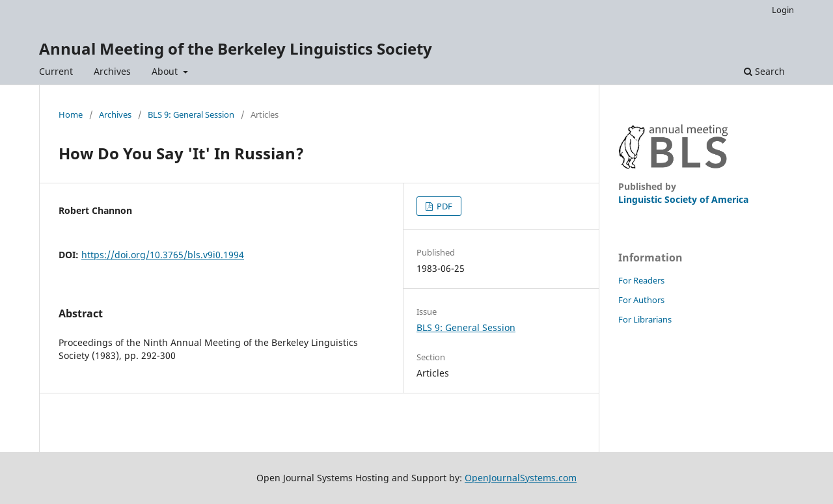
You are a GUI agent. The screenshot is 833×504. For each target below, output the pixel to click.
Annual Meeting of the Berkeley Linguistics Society (236, 48)
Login (783, 10)
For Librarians (645, 319)
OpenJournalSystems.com (521, 478)
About (166, 71)
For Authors (641, 300)
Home (71, 114)
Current (56, 71)
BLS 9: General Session (191, 114)
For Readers (641, 280)
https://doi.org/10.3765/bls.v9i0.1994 (163, 255)
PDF (444, 206)
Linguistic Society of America (683, 199)
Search (764, 71)
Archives (112, 71)
